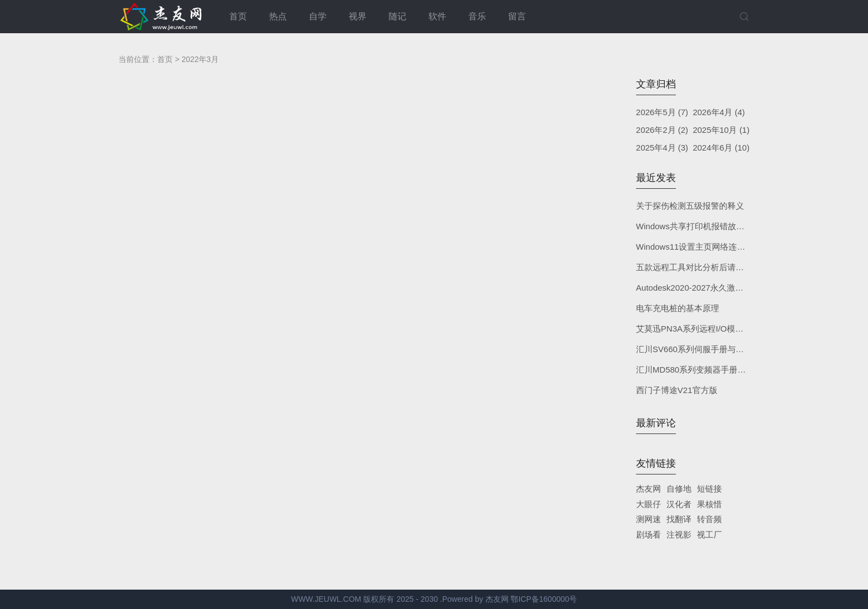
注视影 (679, 535)
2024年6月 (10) (721, 148)
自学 (318, 16)
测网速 (649, 519)
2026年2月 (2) (662, 130)
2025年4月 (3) (662, 148)
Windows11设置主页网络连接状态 (699, 247)
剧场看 (649, 535)
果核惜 (709, 504)
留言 (517, 16)
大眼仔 (649, 504)
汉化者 (679, 504)
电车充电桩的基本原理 (678, 308)
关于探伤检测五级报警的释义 (690, 206)
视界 (358, 16)
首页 (238, 16)
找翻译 (679, 519)
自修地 (679, 489)
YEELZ (646, 572)
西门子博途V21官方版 (677, 390)
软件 (437, 16)
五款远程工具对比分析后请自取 (694, 267)
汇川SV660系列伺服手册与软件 (694, 349)
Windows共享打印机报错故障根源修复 (707, 226)
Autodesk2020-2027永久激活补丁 (698, 288)
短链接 (709, 489)
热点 (278, 16)
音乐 (477, 16)
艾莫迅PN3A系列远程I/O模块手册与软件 (711, 329)
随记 (397, 16)
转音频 (709, 519)
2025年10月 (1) (721, 130)
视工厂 (709, 535)
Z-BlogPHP (575, 572)
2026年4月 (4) (719, 112)
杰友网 (649, 489)
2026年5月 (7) (662, 112)
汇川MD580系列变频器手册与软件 (699, 370)
